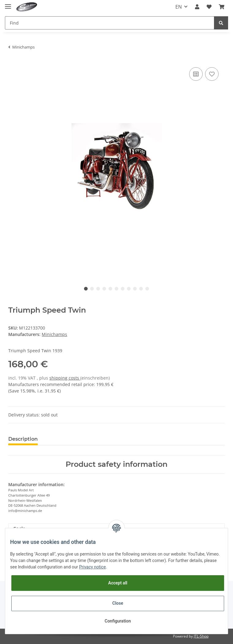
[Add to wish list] (212, 74)
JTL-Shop (201, 636)
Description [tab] (23, 439)
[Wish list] (209, 7)
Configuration (118, 621)
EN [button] (179, 7)
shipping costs (65, 378)
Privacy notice (92, 567)
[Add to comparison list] (196, 74)
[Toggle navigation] (8, 4)
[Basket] (222, 7)
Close (118, 603)
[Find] (110, 23)
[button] (197, 7)
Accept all (118, 583)
